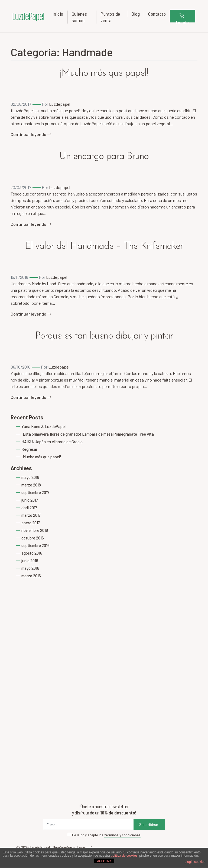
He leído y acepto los (104, 835)
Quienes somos (79, 17)
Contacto (157, 14)
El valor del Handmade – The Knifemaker (104, 246)
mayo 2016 (30, 568)
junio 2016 (30, 561)
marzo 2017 (31, 515)
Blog (136, 14)
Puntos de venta (110, 17)
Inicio (58, 14)
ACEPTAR (104, 861)
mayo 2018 (30, 477)
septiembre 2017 (35, 492)
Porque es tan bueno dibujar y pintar (104, 336)
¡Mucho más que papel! (104, 73)
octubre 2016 (33, 538)
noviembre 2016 (35, 530)
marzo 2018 (31, 485)
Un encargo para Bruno (104, 157)
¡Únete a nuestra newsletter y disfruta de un (104, 809)
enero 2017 (31, 523)
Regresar (29, 449)
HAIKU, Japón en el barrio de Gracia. (52, 442)
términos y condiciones (122, 835)
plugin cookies (195, 862)
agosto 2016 (32, 553)
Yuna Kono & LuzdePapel (43, 426)
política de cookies (124, 856)
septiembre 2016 (35, 545)
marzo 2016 (31, 576)
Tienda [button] (182, 18)
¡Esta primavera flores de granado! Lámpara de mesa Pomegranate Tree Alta (88, 434)
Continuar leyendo (31, 134)
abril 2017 (29, 508)
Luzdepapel (60, 104)
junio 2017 (30, 500)
